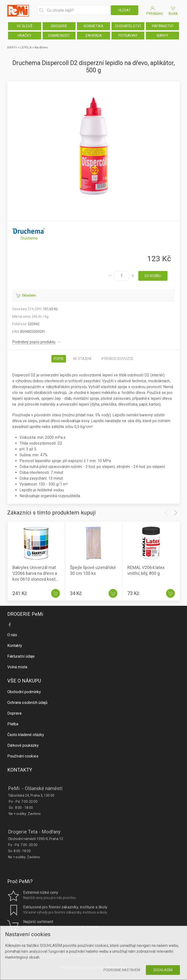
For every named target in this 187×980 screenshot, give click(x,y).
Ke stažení (82, 359)
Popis (59, 359)
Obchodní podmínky (24, 692)
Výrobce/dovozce (117, 359)
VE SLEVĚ (25, 26)
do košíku (153, 276)
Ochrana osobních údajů (27, 703)
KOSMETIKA (93, 26)
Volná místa (17, 667)
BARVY (163, 36)
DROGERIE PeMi (25, 614)
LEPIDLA (26, 47)
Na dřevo (41, 47)
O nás (12, 635)
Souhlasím (163, 970)
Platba (13, 724)
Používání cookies (23, 756)
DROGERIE (59, 26)
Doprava (14, 713)
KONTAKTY (20, 770)
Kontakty (15, 646)
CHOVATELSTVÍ (128, 26)
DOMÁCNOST (59, 36)
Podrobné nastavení (122, 970)
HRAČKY (24, 36)
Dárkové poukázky (23, 745)
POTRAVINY (128, 36)
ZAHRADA (93, 36)
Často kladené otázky (26, 735)
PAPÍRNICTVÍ (163, 26)
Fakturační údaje (21, 656)
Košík (173, 10)
